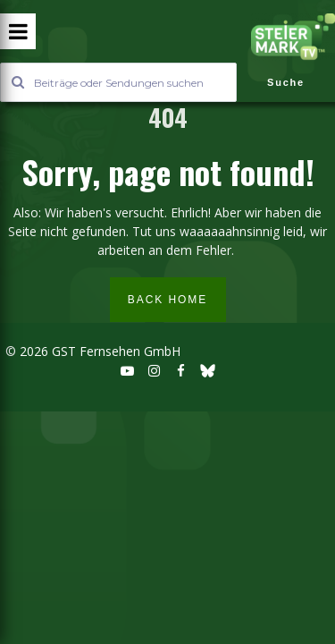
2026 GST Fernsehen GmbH (98, 351)
